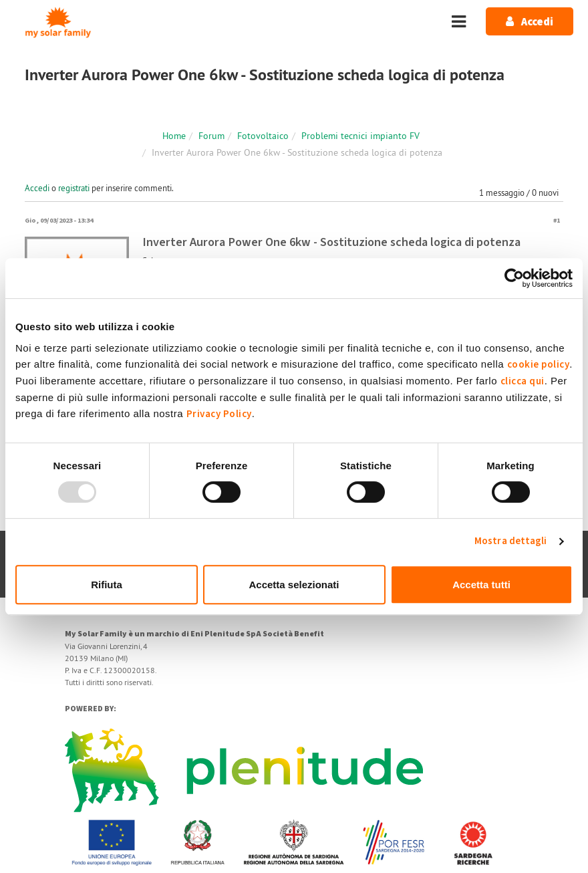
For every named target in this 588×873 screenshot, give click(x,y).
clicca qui (523, 381)
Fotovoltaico (263, 136)
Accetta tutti (481, 585)
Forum (211, 136)
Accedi (37, 188)
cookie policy (539, 365)
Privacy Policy (219, 414)
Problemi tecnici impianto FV (360, 136)
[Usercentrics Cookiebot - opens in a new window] (514, 278)
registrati (74, 188)
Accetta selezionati (294, 585)
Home (174, 136)
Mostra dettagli (511, 541)
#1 (557, 220)
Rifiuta (107, 585)
